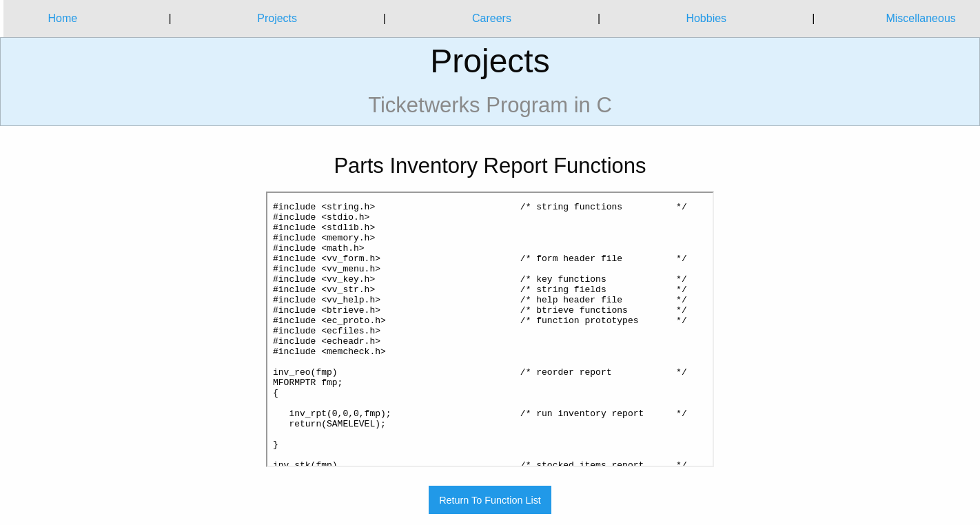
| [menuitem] (170, 18)
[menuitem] (63, 19)
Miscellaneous (920, 18)
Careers (492, 18)
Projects (277, 18)
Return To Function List (490, 500)
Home (62, 18)
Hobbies (706, 18)
